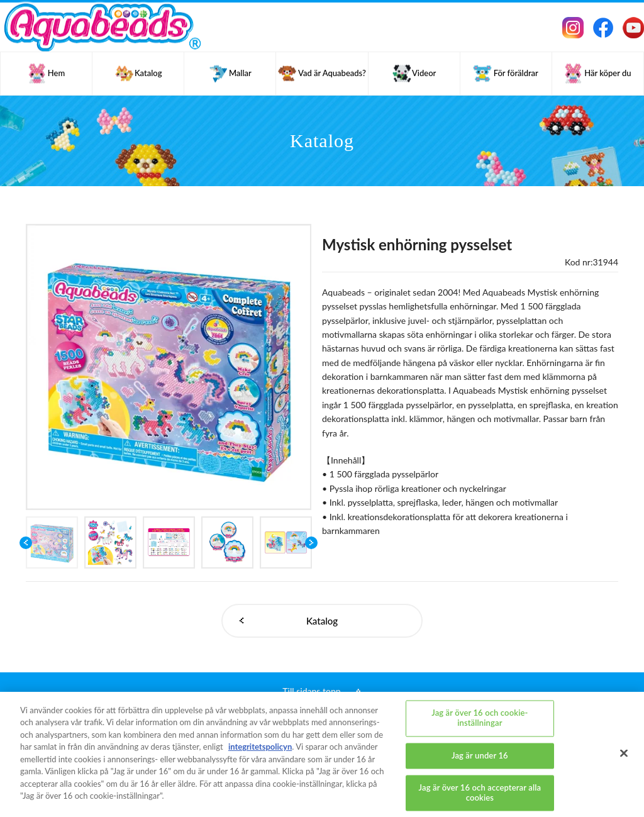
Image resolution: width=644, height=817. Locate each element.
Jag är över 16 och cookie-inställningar (480, 718)
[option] (169, 367)
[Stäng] (624, 753)
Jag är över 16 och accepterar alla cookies (480, 793)
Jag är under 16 (480, 755)
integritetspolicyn (260, 747)
